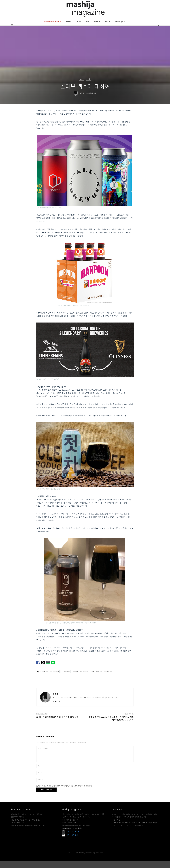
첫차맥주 (99, 679)
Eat (87, 29)
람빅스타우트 (55, 679)
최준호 (82, 101)
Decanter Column (52, 29)
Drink (78, 29)
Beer (81, 86)
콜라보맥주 (108, 679)
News (68, 29)
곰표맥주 (45, 679)
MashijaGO (121, 29)
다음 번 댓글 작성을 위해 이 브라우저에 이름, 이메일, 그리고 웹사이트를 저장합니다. (67, 793)
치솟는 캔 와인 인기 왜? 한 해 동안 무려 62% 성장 (57, 724)
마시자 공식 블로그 (73, 842)
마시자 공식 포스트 (73, 839)
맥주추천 (75, 679)
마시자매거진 (65, 679)
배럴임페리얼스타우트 (87, 679)
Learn (108, 29)
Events (97, 29)
